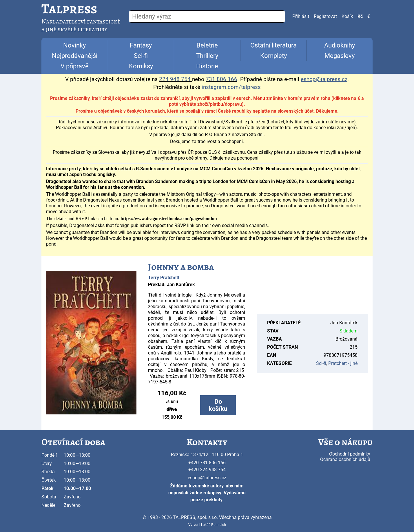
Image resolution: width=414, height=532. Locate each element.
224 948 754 (175, 79)
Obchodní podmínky (350, 454)
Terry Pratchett (164, 278)
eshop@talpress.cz (207, 478)
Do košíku (218, 405)
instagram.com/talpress (231, 87)
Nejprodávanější (75, 56)
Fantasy (141, 45)
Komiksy (141, 66)
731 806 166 (221, 79)
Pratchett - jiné (343, 363)
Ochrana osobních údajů (345, 459)
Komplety (273, 56)
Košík (347, 16)
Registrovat (325, 16)
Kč (360, 16)
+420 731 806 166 (207, 463)
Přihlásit (301, 16)
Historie (207, 66)
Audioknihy (340, 45)
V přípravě (75, 66)
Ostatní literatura (273, 45)
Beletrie (207, 45)
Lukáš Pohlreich (214, 525)
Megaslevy (340, 56)
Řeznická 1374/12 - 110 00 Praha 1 (207, 455)
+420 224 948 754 (207, 470)
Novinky (74, 45)
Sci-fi (141, 56)
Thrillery (207, 56)
